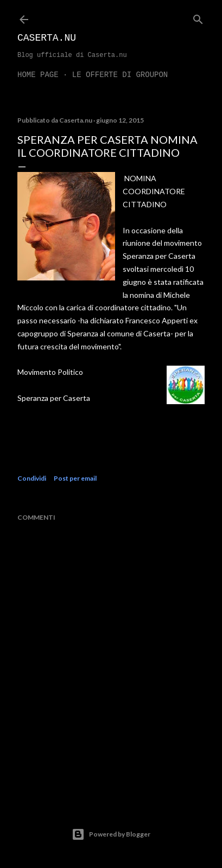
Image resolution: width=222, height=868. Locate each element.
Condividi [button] (32, 478)
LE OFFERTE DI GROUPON (120, 75)
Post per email (75, 478)
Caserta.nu (47, 38)
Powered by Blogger (111, 834)
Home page (38, 75)
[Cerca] (198, 17)
